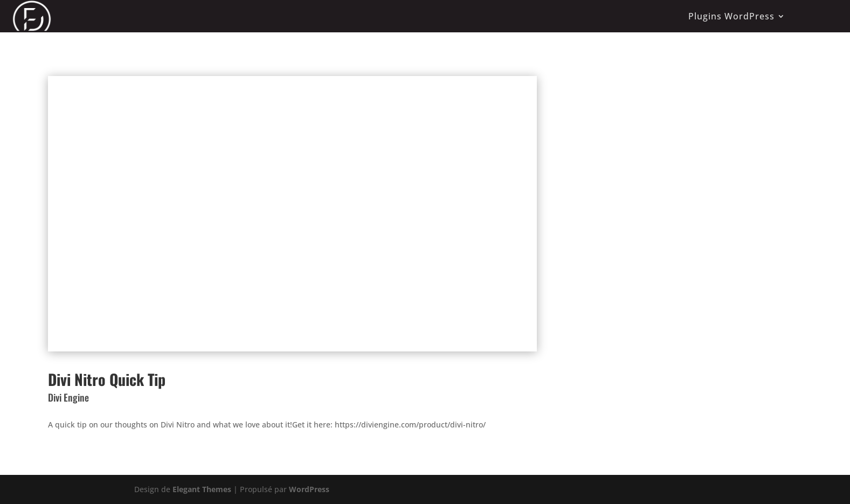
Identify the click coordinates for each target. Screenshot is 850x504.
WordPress (309, 489)
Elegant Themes (202, 489)
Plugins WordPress (731, 16)
